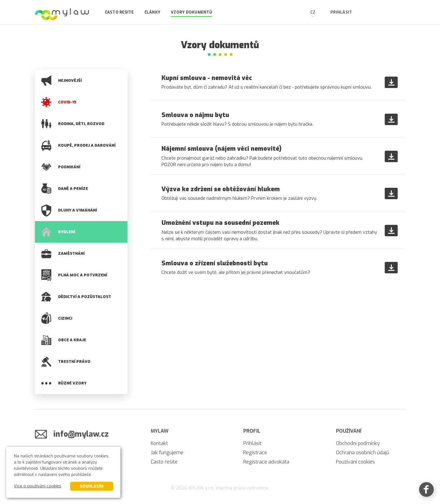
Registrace (255, 453)
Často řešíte (119, 12)
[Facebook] (426, 490)
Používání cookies (355, 462)
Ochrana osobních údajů (362, 453)
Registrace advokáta (266, 462)
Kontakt (159, 443)
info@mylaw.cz (81, 434)
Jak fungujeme (167, 453)
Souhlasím (92, 486)
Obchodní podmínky (358, 443)
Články (153, 12)
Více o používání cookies (38, 486)
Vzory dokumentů (191, 12)
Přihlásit (341, 12)
